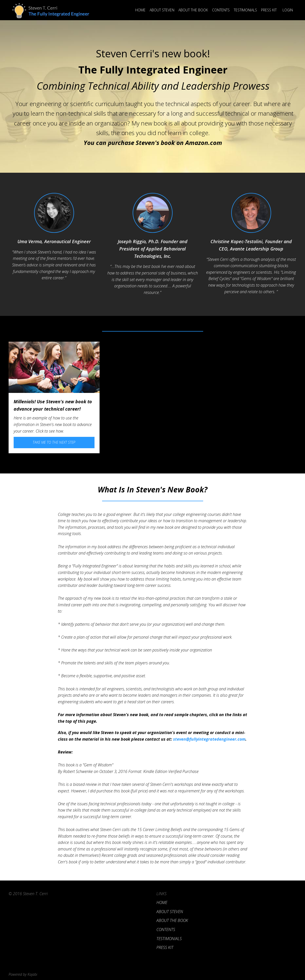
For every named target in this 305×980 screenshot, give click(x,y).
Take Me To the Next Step (54, 442)
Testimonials (245, 10)
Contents (221, 10)
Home (140, 10)
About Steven (162, 10)
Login (288, 10)
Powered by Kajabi (23, 974)
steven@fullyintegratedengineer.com (210, 739)
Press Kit (269, 10)
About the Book (193, 10)
